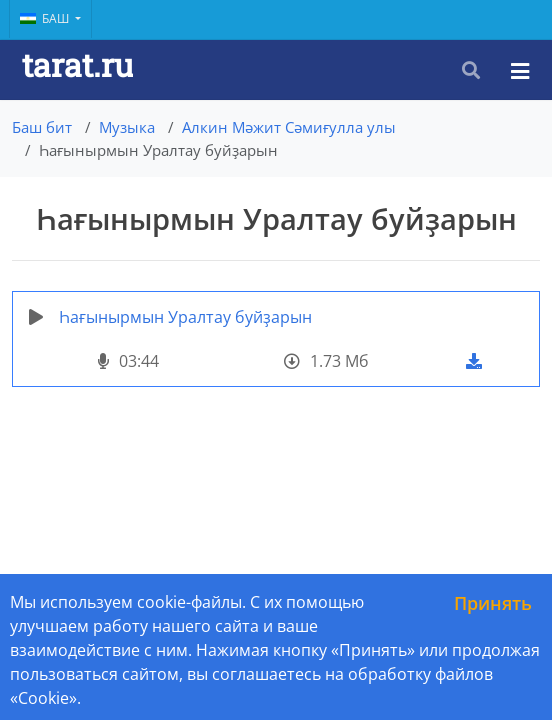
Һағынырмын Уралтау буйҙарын (185, 317)
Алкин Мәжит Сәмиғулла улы (289, 127)
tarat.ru (77, 64)
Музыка (127, 127)
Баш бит (42, 127)
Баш (46, 18)
